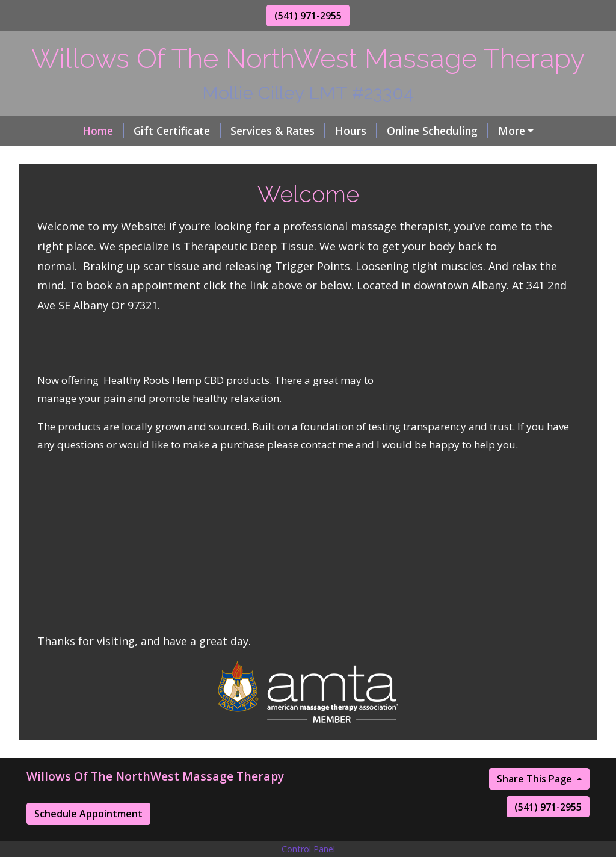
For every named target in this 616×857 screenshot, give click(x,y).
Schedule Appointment (88, 839)
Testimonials (74, 156)
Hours (310, 131)
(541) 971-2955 (308, 16)
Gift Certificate (131, 131)
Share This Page (536, 804)
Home (57, 131)
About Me (483, 131)
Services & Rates (232, 131)
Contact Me (152, 156)
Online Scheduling (391, 131)
